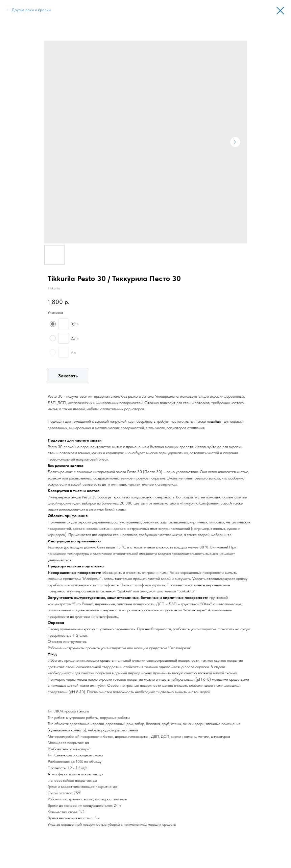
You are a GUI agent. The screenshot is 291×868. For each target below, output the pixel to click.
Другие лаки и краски (31, 10)
